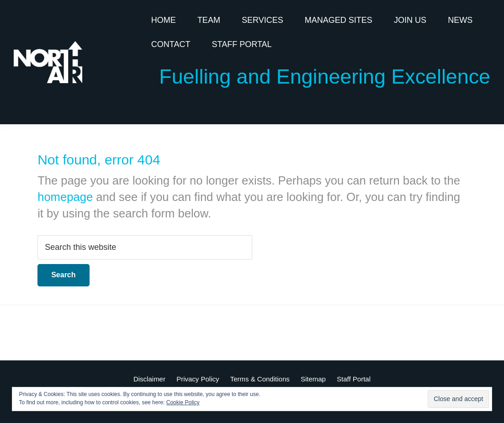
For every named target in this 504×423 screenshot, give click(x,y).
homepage (65, 197)
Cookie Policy (183, 402)
